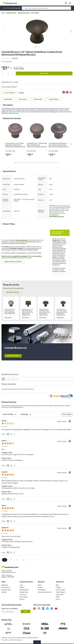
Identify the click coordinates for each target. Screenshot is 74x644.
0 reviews (15, 58)
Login (21, 585)
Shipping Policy (24, 590)
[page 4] (24, 560)
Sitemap (20, 639)
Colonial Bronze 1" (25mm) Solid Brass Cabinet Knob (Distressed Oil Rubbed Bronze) (37, 145)
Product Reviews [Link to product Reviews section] (54, 99)
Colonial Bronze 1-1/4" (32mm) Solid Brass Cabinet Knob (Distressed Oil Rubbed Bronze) (15, 145)
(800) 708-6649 (16, 8)
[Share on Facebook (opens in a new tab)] (8, 435)
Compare (20, 93)
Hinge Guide (60, 595)
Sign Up (22, 587)
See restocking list (22, 240)
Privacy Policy (5, 639)
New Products (6, 587)
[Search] (46, 8)
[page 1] (5, 560)
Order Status (24, 597)
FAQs (58, 597)
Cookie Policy (13, 639)
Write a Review (67, 414)
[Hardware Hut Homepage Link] (10, 3)
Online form (56, 241)
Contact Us (23, 595)
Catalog (58, 587)
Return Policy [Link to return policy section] (23, 99)
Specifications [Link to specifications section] (8, 99)
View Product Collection (12, 292)
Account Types (60, 590)
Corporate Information (45, 592)
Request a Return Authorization (13, 262)
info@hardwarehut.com (9, 572)
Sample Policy (24, 592)
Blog (57, 585)
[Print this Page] (71, 92)
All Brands (5, 585)
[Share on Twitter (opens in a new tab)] (11, 434)
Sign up (26, 611)
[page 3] (17, 560)
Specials (4, 592)
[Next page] (36, 560)
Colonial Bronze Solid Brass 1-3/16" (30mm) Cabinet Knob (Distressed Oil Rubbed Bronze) (59, 145)
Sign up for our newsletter (10, 609)
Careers (40, 587)
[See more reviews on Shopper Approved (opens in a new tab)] (14, 434)
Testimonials (42, 590)
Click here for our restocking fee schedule (14, 256)
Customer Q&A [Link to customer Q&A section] (38, 99)
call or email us (37, 256)
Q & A (58, 599)
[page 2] (11, 560)
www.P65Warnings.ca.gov (57, 216)
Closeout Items (6, 590)
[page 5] (30, 560)
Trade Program (60, 592)
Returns (22, 599)
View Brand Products (13, 356)
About (40, 585)
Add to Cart (44, 73)
